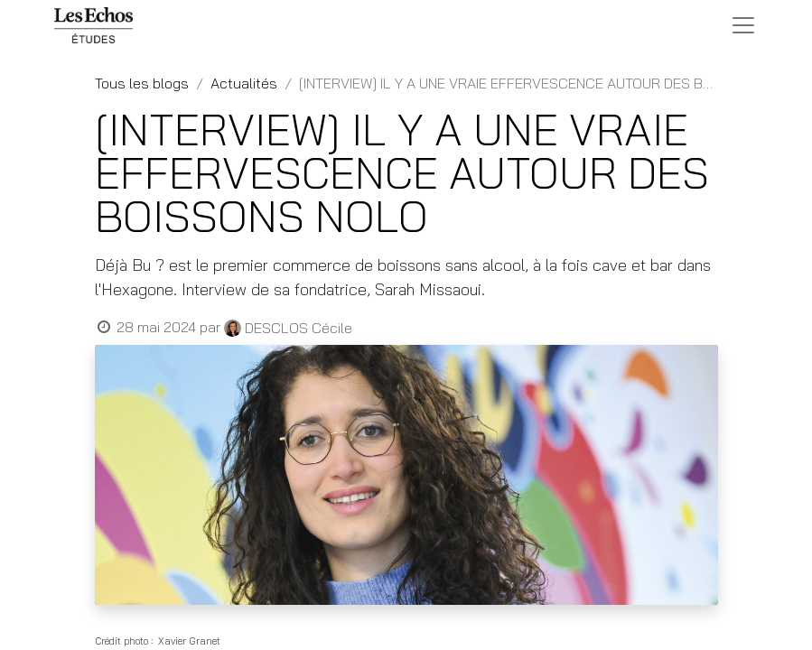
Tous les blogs (142, 83)
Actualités (244, 83)
